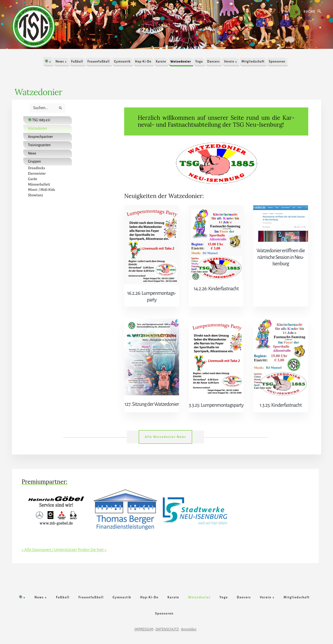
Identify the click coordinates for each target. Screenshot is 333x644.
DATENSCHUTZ (167, 627)
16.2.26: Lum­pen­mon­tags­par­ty (152, 293)
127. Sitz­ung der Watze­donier (152, 397)
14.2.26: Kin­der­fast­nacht (216, 288)
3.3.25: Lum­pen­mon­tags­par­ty (216, 398)
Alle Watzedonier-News (166, 430)
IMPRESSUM (144, 627)
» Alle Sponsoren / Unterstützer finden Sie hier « (65, 542)
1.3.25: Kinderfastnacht (281, 398)
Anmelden (189, 627)
